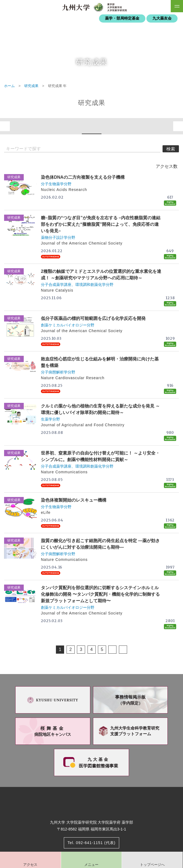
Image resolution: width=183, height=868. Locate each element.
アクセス (30, 865)
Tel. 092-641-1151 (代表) (91, 843)
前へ (5, 126)
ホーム (9, 86)
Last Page (123, 650)
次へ (178, 126)
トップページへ (152, 865)
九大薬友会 (162, 18)
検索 (171, 149)
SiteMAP (177, 6)
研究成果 (31, 86)
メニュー (91, 865)
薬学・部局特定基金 (122, 18)
